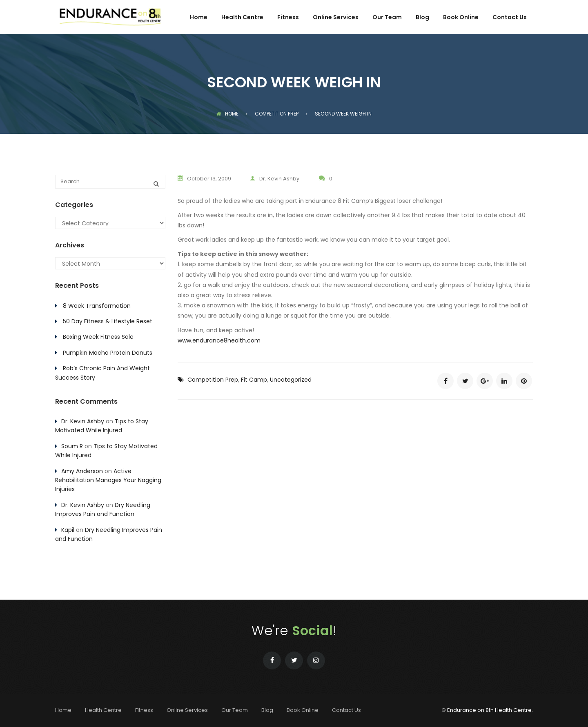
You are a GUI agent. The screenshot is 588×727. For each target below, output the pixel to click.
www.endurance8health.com (219, 340)
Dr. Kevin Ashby (276, 179)
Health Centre (242, 18)
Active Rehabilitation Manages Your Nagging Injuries (108, 480)
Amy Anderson (82, 471)
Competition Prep (213, 379)
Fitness (288, 18)
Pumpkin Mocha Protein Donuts (108, 353)
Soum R (72, 446)
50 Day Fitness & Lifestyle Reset (108, 321)
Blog (422, 18)
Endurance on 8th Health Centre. (490, 710)
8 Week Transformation (97, 306)
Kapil (68, 530)
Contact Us (510, 18)
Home (199, 18)
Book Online (461, 18)
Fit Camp (254, 379)
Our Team (387, 18)
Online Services (336, 18)
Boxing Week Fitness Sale (98, 337)
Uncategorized (291, 379)
